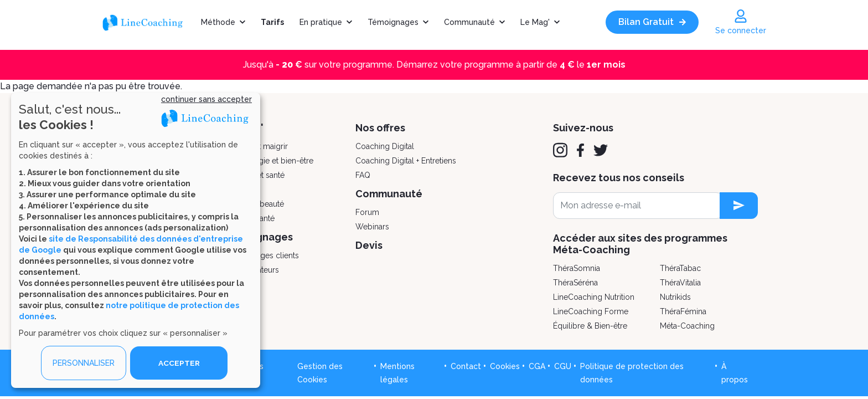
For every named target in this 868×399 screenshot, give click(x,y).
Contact (466, 366)
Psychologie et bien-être (269, 161)
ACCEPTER (179, 363)
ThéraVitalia (680, 283)
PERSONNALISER (84, 363)
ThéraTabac (680, 268)
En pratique (321, 22)
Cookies (505, 366)
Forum (367, 212)
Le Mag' (535, 22)
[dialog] (136, 240)
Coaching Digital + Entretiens (406, 161)
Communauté (469, 22)
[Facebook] (580, 150)
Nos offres (380, 128)
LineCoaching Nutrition (594, 297)
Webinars (372, 227)
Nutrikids (675, 297)
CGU (563, 366)
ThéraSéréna (575, 283)
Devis (369, 245)
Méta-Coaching (687, 326)
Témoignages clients (262, 255)
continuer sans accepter (206, 99)
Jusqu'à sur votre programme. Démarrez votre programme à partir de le (434, 65)
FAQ (363, 175)
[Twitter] (601, 150)
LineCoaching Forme (591, 311)
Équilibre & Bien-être (590, 326)
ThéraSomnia (577, 268)
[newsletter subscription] (739, 206)
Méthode (218, 22)
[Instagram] (560, 150)
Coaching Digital (385, 146)
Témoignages (393, 22)
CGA (537, 366)
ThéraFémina (683, 311)
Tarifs (272, 22)
